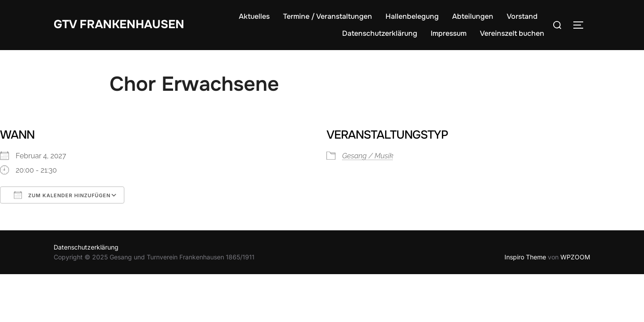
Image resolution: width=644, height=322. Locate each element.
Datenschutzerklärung (380, 33)
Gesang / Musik (368, 156)
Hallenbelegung (412, 16)
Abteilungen (473, 16)
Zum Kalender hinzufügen (62, 195)
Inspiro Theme (525, 257)
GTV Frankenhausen (119, 24)
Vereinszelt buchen (512, 33)
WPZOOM (575, 257)
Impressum (449, 33)
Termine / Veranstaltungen (328, 16)
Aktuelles (254, 16)
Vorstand (522, 16)
